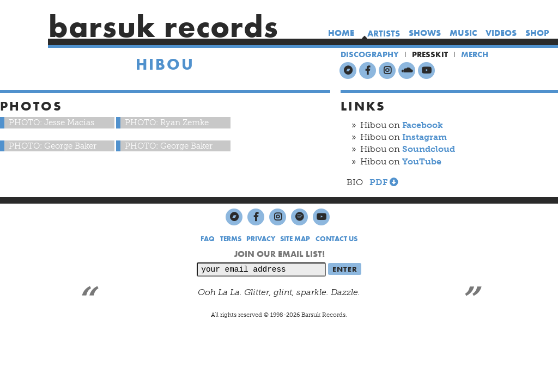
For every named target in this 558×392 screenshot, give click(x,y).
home (341, 33)
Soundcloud (429, 149)
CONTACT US (336, 239)
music (463, 33)
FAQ (208, 239)
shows (425, 33)
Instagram (424, 137)
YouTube (422, 161)
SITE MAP (295, 239)
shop (537, 33)
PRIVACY (261, 239)
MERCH (475, 54)
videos (501, 33)
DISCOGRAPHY (370, 54)
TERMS (231, 239)
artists (384, 33)
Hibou (165, 65)
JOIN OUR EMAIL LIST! (279, 254)
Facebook (423, 125)
